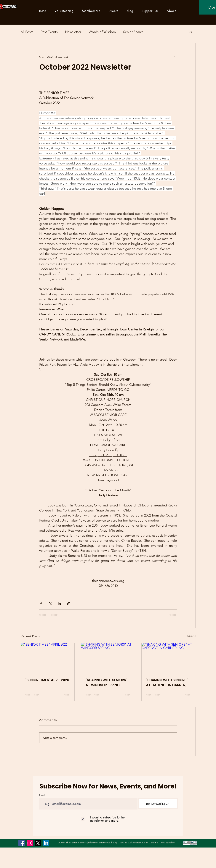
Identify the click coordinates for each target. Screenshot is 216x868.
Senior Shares (133, 32)
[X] (38, 843)
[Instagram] (30, 843)
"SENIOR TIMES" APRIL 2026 (47, 680)
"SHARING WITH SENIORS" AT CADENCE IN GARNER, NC (167, 683)
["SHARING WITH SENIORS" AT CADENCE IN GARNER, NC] (168, 658)
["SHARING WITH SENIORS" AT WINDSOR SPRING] (108, 658)
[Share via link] (68, 603)
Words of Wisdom (102, 32)
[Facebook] (22, 843)
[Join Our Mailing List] (158, 804)
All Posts (27, 32)
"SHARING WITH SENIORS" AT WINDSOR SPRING (106, 682)
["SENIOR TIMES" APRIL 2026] (48, 658)
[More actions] (175, 57)
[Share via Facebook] (41, 603)
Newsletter (73, 32)
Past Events (49, 32)
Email (42, 795)
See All (191, 636)
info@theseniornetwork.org (102, 843)
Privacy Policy (168, 843)
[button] (191, 32)
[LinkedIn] (46, 843)
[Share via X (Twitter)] (50, 603)
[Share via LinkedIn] (59, 603)
